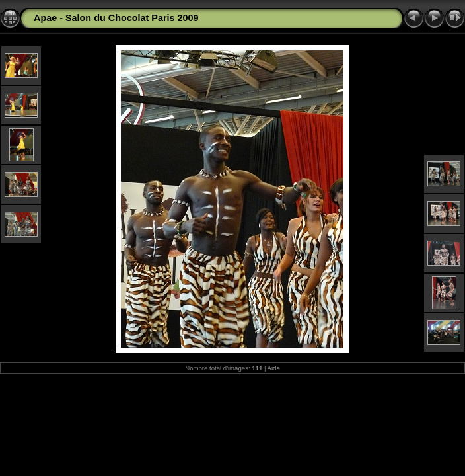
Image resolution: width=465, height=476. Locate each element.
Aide (274, 368)
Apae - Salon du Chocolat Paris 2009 (116, 18)
